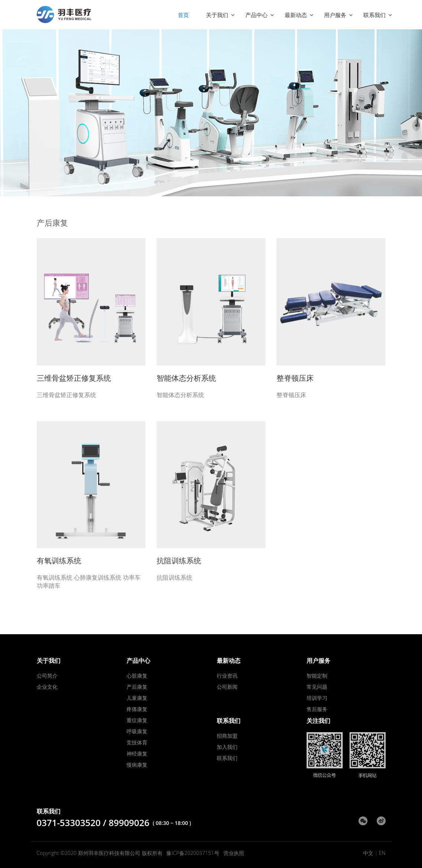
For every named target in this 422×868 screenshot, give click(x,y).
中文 (368, 853)
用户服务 (335, 15)
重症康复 (137, 720)
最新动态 (296, 15)
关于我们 (217, 15)
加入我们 (227, 747)
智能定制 (317, 676)
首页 (183, 15)
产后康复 (137, 687)
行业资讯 (227, 676)
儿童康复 (137, 698)
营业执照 (234, 853)
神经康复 (137, 754)
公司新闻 (227, 687)
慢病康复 (137, 765)
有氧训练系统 (59, 561)
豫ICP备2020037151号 (193, 853)
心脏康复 (137, 676)
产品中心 (256, 15)
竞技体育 (137, 742)
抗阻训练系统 (179, 561)
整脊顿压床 (295, 378)
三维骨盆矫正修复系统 (74, 378)
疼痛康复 (137, 709)
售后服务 (317, 709)
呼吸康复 (137, 731)
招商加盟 (227, 736)
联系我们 (374, 15)
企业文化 (47, 687)
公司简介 (47, 676)
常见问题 (317, 687)
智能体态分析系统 (186, 378)
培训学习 (317, 698)
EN (382, 853)
